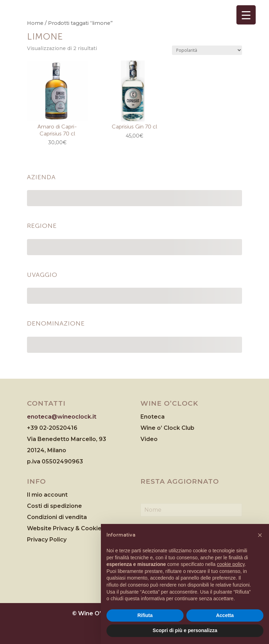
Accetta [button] (225, 615)
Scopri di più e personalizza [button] (185, 630)
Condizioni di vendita (57, 517)
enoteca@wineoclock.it (62, 417)
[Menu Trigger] (246, 15)
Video (149, 439)
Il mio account (47, 495)
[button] (260, 535)
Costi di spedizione (54, 506)
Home (35, 23)
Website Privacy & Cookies (67, 528)
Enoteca (153, 417)
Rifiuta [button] (145, 615)
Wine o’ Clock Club (167, 428)
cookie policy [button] (231, 564)
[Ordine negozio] (207, 50)
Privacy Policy (47, 540)
